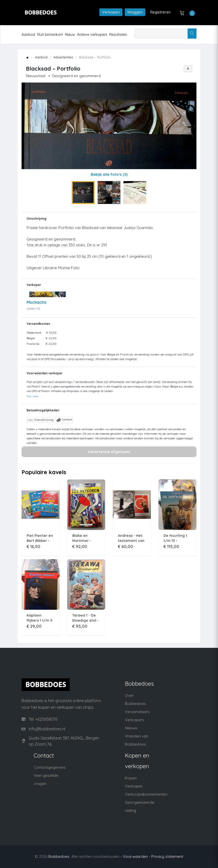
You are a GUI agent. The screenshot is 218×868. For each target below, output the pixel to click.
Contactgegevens (50, 767)
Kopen (131, 778)
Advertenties (63, 57)
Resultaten (118, 35)
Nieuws (131, 728)
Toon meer (32, 396)
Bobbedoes (59, 856)
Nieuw (70, 35)
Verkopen (111, 12)
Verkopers (134, 720)
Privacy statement (167, 856)
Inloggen (135, 12)
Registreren (160, 12)
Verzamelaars (137, 712)
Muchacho (37, 302)
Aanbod (28, 35)
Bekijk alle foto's (109, 174)
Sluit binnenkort (50, 35)
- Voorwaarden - (135, 856)
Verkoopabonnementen (146, 794)
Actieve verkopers (92, 35)
